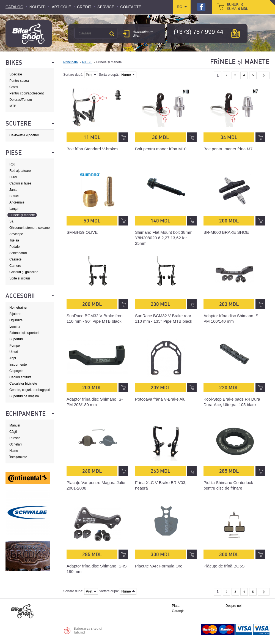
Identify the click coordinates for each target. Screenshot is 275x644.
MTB (13, 106)
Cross (14, 87)
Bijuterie (15, 314)
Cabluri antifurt (20, 377)
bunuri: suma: (237, 7)
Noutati (38, 7)
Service (106, 7)
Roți (12, 164)
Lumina (15, 327)
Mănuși (15, 425)
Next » (264, 75)
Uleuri (14, 352)
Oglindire (16, 320)
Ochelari (16, 444)
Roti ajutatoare (20, 171)
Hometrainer (18, 308)
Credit (84, 7)
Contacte (131, 7)
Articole (61, 7)
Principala (71, 62)
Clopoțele (16, 371)
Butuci (14, 196)
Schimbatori (18, 253)
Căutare (112, 34)
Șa (11, 221)
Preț (91, 75)
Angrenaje (17, 202)
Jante (13, 190)
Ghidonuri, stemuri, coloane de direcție (30, 228)
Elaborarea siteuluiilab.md (88, 630)
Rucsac (15, 438)
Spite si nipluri (20, 278)
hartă (236, 33)
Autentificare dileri (143, 34)
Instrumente (18, 365)
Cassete (15, 259)
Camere (15, 266)
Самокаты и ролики (24, 135)
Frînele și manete (22, 215)
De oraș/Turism (21, 100)
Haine (14, 451)
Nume (128, 75)
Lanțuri (14, 209)
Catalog (14, 7)
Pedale (14, 247)
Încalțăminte (18, 457)
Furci (13, 177)
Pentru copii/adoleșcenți (27, 93)
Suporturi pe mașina (24, 396)
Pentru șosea (19, 81)
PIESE (87, 62)
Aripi (13, 358)
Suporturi (16, 339)
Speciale (16, 74)
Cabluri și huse (20, 183)
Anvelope (16, 234)
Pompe (15, 346)
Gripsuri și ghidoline (24, 272)
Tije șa (14, 240)
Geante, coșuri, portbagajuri (30, 390)
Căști (13, 432)
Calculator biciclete (23, 384)
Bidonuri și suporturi (24, 333)
